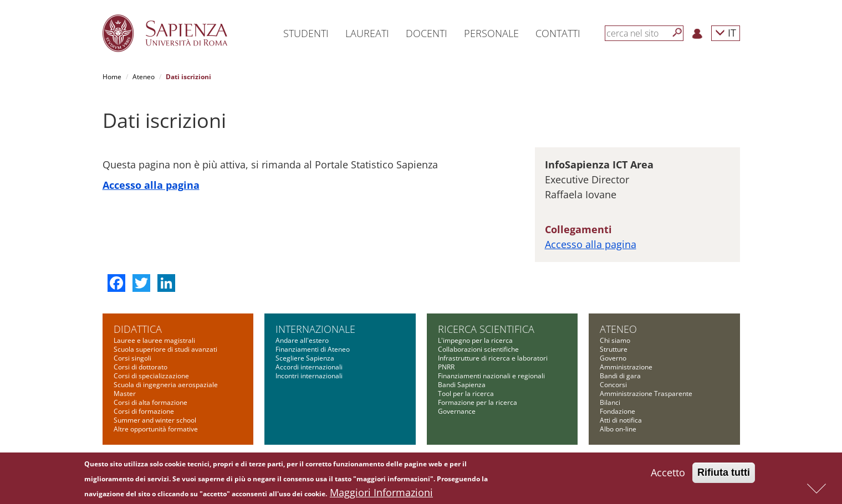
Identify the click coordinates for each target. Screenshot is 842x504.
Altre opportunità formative (156, 429)
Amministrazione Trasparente (646, 394)
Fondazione (618, 411)
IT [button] (726, 32)
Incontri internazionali (309, 376)
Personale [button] (491, 33)
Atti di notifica (621, 420)
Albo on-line (618, 429)
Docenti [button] (427, 33)
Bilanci (610, 402)
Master (125, 394)
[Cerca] (677, 33)
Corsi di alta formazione (150, 402)
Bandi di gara (620, 376)
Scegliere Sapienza (305, 358)
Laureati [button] (367, 33)
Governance (457, 411)
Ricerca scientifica (486, 329)
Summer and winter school (155, 420)
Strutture (614, 349)
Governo (613, 358)
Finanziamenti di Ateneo (313, 349)
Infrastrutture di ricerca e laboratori (493, 358)
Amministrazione (626, 367)
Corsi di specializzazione (151, 376)
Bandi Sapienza (462, 385)
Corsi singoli (132, 358)
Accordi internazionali (309, 367)
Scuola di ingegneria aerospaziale (166, 385)
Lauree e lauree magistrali (154, 340)
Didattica (138, 329)
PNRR (446, 367)
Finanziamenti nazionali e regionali (491, 376)
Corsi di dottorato (141, 367)
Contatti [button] (558, 33)
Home (112, 77)
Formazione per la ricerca (478, 402)
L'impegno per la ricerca (475, 340)
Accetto (668, 472)
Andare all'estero (302, 340)
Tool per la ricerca (466, 394)
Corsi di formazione (144, 411)
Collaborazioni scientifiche (478, 349)
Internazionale (315, 329)
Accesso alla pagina (151, 185)
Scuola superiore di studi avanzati (165, 349)
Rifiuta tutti (724, 472)
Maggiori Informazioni (381, 492)
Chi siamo (615, 340)
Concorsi (613, 385)
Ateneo (144, 77)
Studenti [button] (306, 33)
